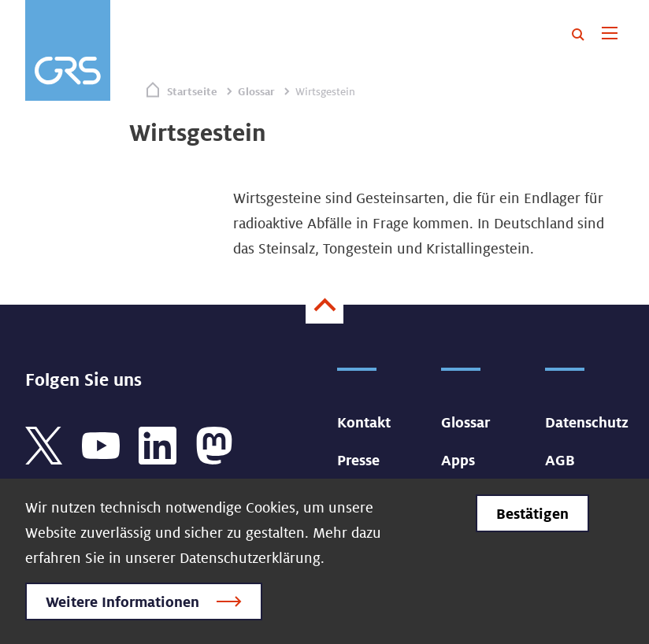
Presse (358, 460)
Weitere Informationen (122, 601)
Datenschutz (587, 422)
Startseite (192, 91)
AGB (560, 460)
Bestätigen (532, 513)
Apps (458, 460)
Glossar (256, 91)
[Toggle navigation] (609, 35)
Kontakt (364, 422)
